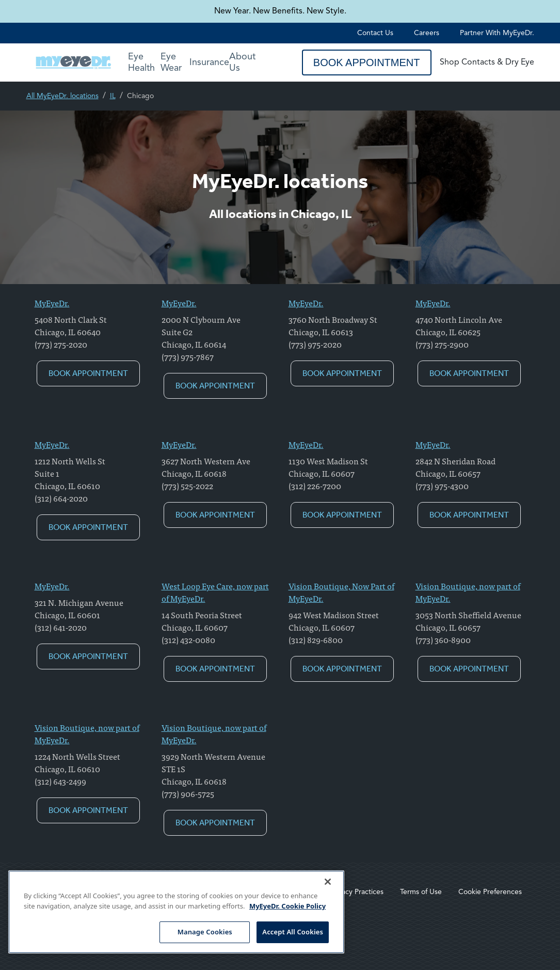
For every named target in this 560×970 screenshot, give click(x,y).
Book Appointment (367, 62)
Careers (427, 33)
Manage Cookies (205, 932)
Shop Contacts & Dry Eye (487, 62)
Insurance (209, 62)
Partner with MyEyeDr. (497, 33)
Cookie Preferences (490, 892)
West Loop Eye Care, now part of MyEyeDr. (215, 592)
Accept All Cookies (293, 932)
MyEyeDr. (52, 303)
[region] (176, 912)
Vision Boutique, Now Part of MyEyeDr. (341, 592)
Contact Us (375, 33)
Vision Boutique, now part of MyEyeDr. (468, 592)
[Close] (328, 882)
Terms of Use (421, 892)
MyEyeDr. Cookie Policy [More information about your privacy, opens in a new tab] (287, 906)
